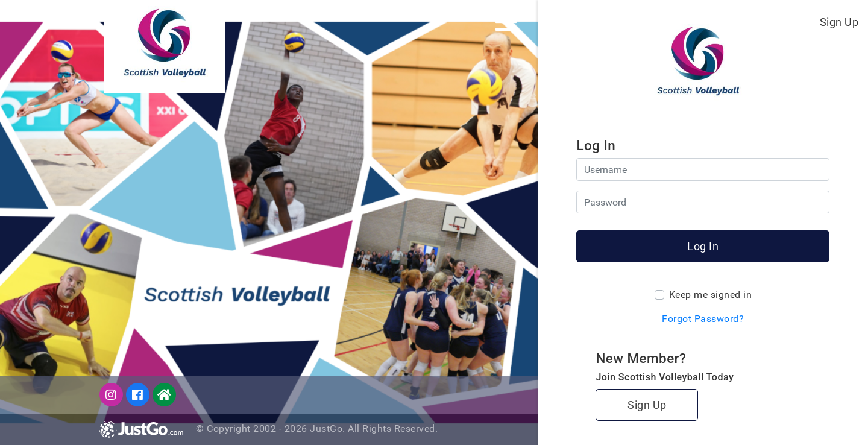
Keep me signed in (711, 295)
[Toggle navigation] (506, 22)
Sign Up (839, 22)
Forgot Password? (703, 319)
